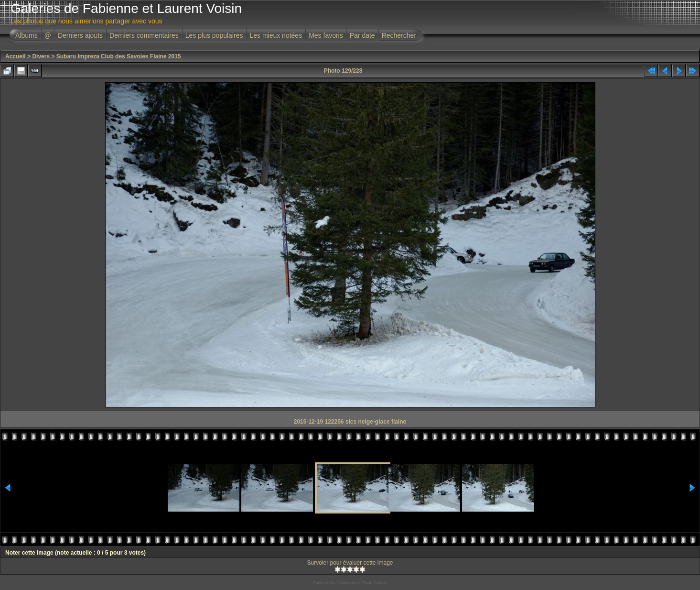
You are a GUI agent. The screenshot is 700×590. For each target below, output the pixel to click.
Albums (27, 35)
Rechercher (399, 35)
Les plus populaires (214, 35)
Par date (362, 35)
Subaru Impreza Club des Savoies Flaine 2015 (119, 56)
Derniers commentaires (144, 35)
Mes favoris (326, 35)
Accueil (16, 56)
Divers (41, 56)
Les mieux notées (276, 35)
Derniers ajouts (80, 35)
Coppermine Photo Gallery (362, 583)
